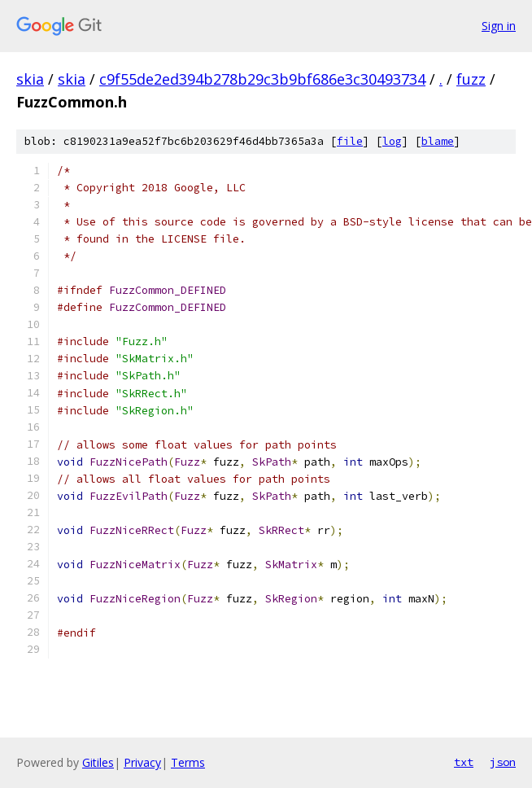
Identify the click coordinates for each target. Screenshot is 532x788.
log (392, 141)
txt (464, 762)
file (350, 141)
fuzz (471, 79)
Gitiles (98, 762)
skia (30, 79)
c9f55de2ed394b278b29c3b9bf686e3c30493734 (262, 79)
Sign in (499, 26)
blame (438, 141)
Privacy (142, 762)
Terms (188, 762)
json (503, 762)
